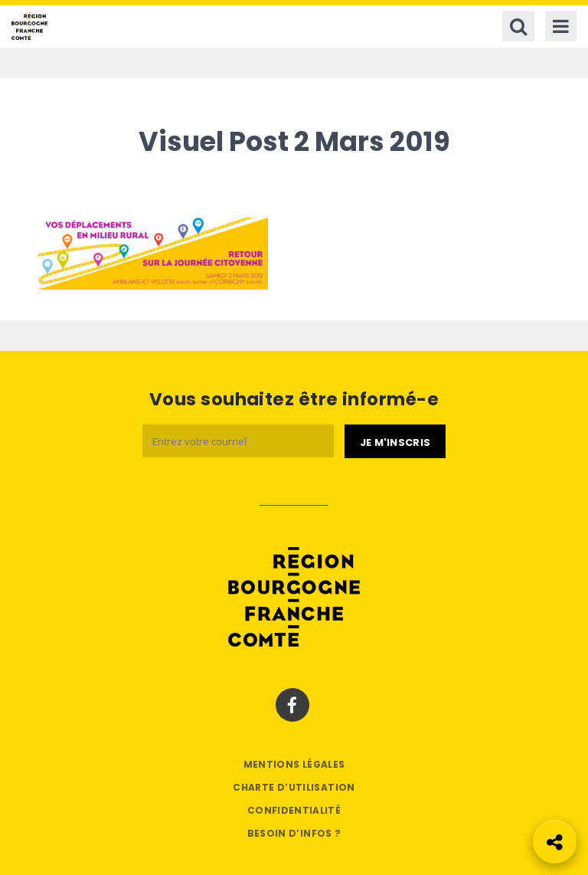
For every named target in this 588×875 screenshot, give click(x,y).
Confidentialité (294, 810)
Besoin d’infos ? (294, 833)
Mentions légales (294, 764)
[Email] (238, 441)
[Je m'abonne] (395, 441)
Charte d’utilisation (294, 787)
